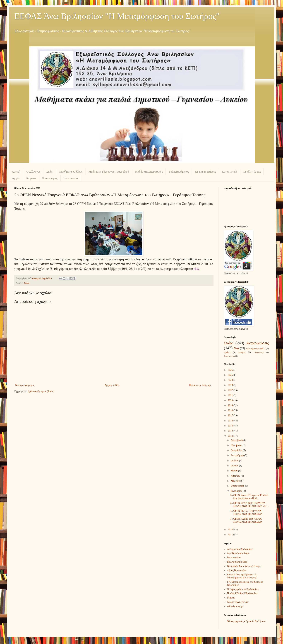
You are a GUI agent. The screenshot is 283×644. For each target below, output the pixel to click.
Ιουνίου (235, 466)
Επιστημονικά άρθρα (256, 349)
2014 (231, 431)
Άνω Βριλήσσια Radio (238, 553)
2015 (231, 426)
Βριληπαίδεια (234, 558)
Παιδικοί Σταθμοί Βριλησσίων (242, 593)
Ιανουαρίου (237, 491)
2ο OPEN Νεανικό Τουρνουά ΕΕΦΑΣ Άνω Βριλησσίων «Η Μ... (249, 497)
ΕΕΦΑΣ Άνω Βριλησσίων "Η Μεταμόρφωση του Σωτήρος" (117, 16)
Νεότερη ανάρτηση (25, 385)
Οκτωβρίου (237, 450)
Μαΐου (234, 471)
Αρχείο (16, 178)
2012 (231, 530)
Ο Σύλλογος (33, 172)
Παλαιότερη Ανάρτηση (201, 385)
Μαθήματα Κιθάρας (71, 172)
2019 (231, 405)
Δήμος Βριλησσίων (237, 570)
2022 (231, 390)
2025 (231, 375)
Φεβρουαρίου (238, 486)
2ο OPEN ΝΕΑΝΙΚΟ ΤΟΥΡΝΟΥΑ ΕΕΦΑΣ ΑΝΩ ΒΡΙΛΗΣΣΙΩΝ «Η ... (249, 505)
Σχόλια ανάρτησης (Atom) (41, 391)
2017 (231, 415)
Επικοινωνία (71, 178)
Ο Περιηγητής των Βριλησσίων (243, 589)
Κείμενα (31, 178)
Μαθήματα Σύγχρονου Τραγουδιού (109, 172)
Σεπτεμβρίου (237, 455)
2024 (231, 380)
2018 (231, 410)
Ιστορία (242, 352)
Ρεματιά (231, 598)
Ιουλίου (235, 461)
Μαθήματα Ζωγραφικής (149, 172)
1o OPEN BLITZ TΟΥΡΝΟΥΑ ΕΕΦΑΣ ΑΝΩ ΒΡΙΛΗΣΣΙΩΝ (246, 512)
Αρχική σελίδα (112, 385)
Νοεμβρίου (237, 445)
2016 (231, 421)
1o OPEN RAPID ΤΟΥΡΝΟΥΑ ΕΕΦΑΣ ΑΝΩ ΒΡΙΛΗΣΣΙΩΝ (246, 520)
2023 (231, 385)
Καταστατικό (229, 172)
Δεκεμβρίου (237, 440)
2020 (231, 400)
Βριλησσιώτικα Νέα (237, 562)
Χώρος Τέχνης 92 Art (238, 602)
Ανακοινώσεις (257, 343)
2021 (231, 395)
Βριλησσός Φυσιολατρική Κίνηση (244, 566)
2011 (231, 535)
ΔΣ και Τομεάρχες (205, 172)
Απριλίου (236, 476)
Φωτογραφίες (50, 178)
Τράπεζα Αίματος (179, 172)
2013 (231, 436)
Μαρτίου (236, 481)
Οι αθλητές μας (252, 172)
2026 (231, 370)
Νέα (236, 348)
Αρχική (16, 172)
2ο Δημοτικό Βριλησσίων (240, 549)
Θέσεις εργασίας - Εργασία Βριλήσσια (246, 621)
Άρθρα (227, 352)
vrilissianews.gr (235, 606)
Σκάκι (50, 172)
